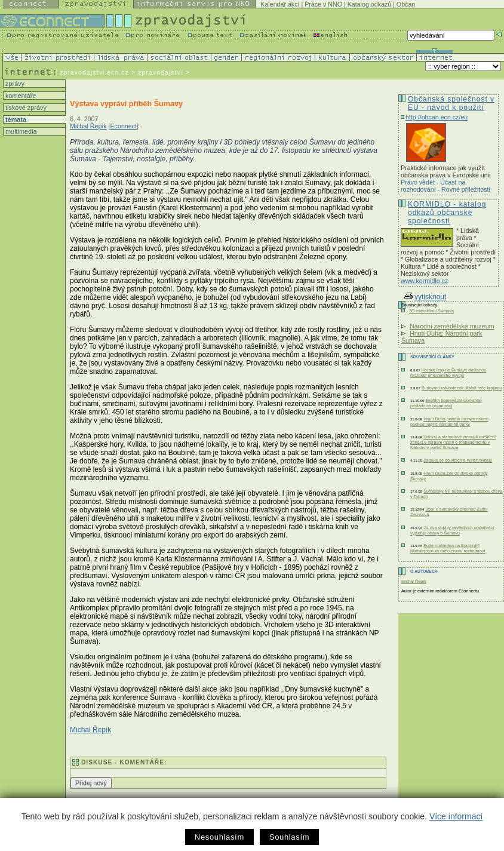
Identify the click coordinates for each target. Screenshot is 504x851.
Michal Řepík (88, 126)
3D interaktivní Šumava (431, 311)
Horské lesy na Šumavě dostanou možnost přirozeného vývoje (448, 373)
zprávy (14, 84)
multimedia (20, 131)
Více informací (456, 816)
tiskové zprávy (25, 107)
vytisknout (425, 297)
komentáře (20, 96)
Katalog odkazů (369, 4)
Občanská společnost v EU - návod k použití (451, 103)
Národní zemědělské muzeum (452, 326)
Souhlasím (289, 837)
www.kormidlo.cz (424, 281)
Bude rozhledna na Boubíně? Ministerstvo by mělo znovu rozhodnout (448, 548)
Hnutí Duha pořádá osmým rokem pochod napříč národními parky (449, 422)
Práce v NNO (323, 4)
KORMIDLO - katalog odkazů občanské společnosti (447, 213)
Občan (406, 4)
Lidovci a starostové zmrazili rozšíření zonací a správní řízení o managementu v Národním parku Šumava (453, 442)
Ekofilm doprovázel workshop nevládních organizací (446, 403)
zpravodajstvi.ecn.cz (94, 72)
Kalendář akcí (280, 4)
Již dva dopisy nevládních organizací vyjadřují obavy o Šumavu (452, 530)
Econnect (124, 126)
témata (15, 119)
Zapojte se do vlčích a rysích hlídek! (458, 460)
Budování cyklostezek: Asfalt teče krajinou (462, 388)
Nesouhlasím (219, 837)
